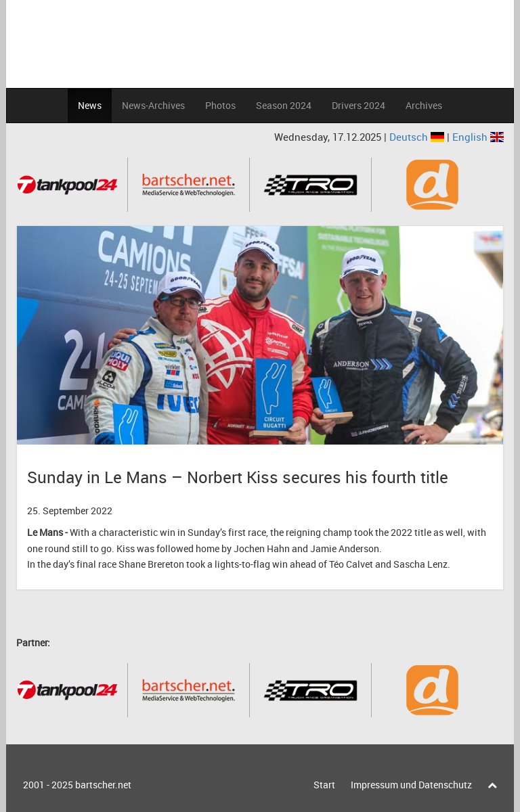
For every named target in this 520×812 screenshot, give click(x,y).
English (478, 137)
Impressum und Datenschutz (411, 785)
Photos (220, 105)
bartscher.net (103, 785)
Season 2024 (284, 105)
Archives (424, 105)
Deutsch (418, 137)
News (90, 105)
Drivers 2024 (359, 105)
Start (324, 785)
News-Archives (153, 105)
